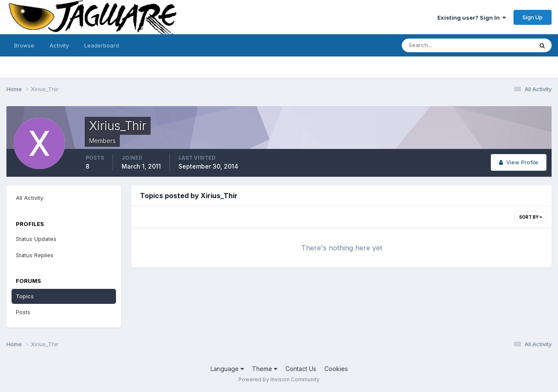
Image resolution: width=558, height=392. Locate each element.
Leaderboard (102, 45)
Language (227, 369)
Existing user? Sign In (472, 18)
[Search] (439, 45)
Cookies (336, 369)
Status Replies (35, 255)
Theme (265, 369)
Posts (23, 312)
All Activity (30, 198)
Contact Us (301, 369)
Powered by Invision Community (279, 379)
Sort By (531, 217)
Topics (25, 296)
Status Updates (36, 239)
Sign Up (533, 17)
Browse (24, 45)
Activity (59, 45)
